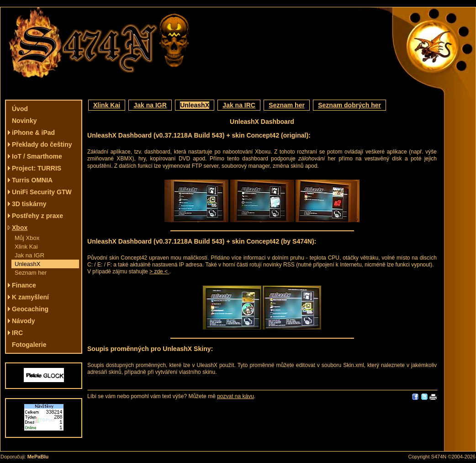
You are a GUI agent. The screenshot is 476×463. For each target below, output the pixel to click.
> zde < (159, 271)
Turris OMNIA (32, 180)
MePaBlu (38, 457)
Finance (24, 285)
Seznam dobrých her (349, 105)
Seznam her (31, 273)
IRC (17, 333)
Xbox (20, 228)
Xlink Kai (26, 247)
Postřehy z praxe (37, 216)
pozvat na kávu (235, 396)
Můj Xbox (27, 238)
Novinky (24, 121)
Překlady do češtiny (42, 144)
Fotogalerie (29, 345)
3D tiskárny (29, 204)
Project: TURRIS (37, 168)
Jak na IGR (29, 255)
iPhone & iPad (33, 133)
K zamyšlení (30, 297)
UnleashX (27, 264)
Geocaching (30, 309)
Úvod (20, 109)
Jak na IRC (239, 105)
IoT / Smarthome (37, 156)
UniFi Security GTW (42, 192)
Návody (24, 321)
